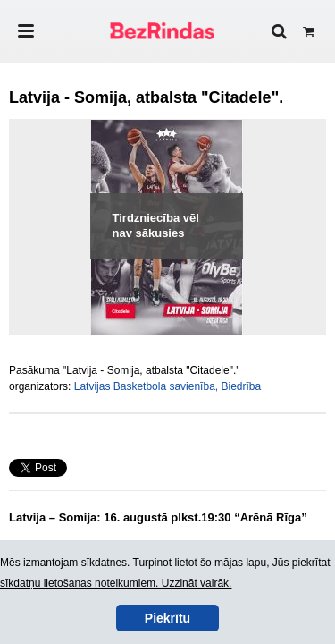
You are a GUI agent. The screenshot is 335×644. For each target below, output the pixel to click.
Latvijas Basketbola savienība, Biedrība (167, 386)
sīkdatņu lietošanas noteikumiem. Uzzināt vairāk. (116, 583)
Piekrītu (167, 618)
